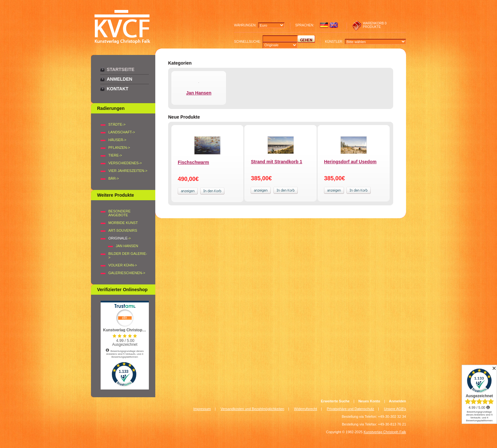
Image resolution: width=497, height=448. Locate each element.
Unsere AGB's (395, 409)
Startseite (121, 69)
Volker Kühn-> (123, 265)
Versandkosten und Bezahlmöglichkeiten (252, 409)
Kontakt (117, 89)
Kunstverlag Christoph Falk (385, 432)
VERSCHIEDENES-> (125, 163)
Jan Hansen (127, 246)
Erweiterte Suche (335, 401)
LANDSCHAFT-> (122, 132)
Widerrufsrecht (306, 409)
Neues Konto (369, 401)
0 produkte (375, 25)
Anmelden (119, 79)
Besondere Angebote (119, 213)
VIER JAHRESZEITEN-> (128, 171)
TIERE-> (115, 155)
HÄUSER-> (117, 140)
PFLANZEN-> (119, 148)
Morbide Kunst (123, 223)
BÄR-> (114, 178)
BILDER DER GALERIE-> (128, 255)
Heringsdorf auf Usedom (350, 162)
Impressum (202, 409)
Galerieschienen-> (127, 273)
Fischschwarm (193, 162)
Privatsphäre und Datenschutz (351, 409)
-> (120, 238)
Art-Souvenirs (123, 230)
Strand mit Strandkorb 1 (276, 162)
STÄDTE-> (117, 124)
